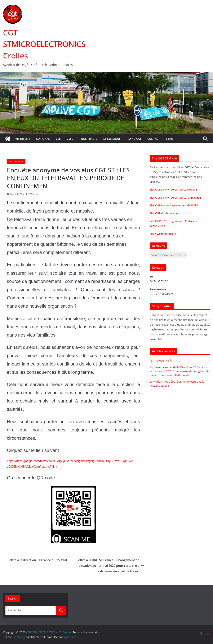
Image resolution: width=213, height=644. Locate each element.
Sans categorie (16, 161)
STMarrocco (35, 194)
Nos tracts (89, 139)
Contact (154, 139)
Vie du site (23, 139)
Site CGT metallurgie (163, 234)
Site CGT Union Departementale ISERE (174, 205)
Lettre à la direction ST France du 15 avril (35, 560)
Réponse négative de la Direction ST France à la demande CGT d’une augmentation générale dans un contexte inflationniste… (180, 371)
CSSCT (71, 139)
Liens (170, 139)
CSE (58, 139)
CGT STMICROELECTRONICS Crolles (44, 44)
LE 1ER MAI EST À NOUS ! (166, 361)
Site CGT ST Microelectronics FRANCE (173, 189)
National (43, 139)
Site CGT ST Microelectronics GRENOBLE (175, 198)
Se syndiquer (113, 139)
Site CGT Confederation (165, 213)
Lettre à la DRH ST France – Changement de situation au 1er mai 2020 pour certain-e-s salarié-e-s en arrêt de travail (110, 566)
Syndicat (135, 139)
